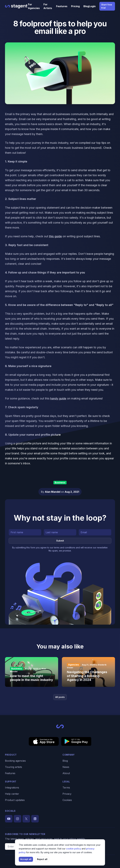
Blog (86, 6)
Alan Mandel (53, 492)
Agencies (74, 665)
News (66, 767)
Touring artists (14, 767)
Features (62, 6)
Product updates (15, 800)
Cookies (67, 800)
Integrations (12, 788)
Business (60, 482)
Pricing (75, 6)
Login (92, 6)
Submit (60, 541)
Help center (12, 794)
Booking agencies (15, 761)
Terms (66, 788)
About (66, 773)
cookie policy (74, 849)
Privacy (67, 794)
